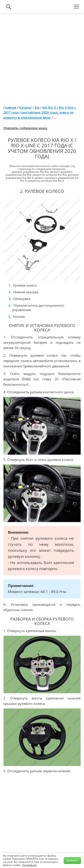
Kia (37, 107)
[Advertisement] (42, 58)
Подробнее (29, 865)
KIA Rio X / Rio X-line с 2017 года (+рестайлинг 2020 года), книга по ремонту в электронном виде (40, 112)
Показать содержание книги (25, 128)
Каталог (26, 107)
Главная (10, 107)
